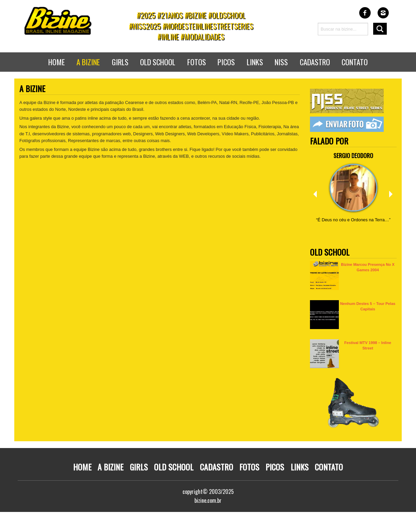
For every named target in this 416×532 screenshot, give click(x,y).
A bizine (88, 62)
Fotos (197, 62)
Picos (226, 62)
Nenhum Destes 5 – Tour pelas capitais (368, 306)
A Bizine (110, 467)
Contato (355, 62)
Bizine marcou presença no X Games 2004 (368, 267)
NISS (281, 62)
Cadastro (315, 62)
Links (255, 62)
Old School (158, 62)
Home (57, 62)
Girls (120, 62)
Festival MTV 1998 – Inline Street (368, 345)
